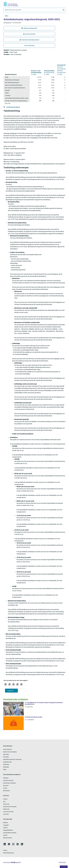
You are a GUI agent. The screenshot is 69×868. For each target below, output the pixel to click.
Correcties (6, 814)
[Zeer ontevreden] (6, 684)
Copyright (6, 825)
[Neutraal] (13, 684)
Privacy (5, 788)
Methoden (6, 767)
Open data (6, 754)
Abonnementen (8, 838)
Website (6, 823)
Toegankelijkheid (8, 830)
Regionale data (7, 762)
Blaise (5, 770)
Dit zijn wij (6, 804)
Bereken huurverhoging (10, 752)
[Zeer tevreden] (21, 684)
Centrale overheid (8, 781)
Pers (4, 802)
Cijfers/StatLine (8, 750)
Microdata (6, 757)
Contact (5, 799)
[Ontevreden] (10, 684)
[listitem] (5, 844)
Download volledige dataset (29, 40)
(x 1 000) (36, 73)
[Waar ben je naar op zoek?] (34, 10)
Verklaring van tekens (13, 107)
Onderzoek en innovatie (10, 807)
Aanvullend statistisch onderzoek (12, 760)
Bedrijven (6, 778)
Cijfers (6, 16)
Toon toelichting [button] (29, 46)
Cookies (5, 828)
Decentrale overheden (9, 783)
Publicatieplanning (8, 853)
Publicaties (6, 765)
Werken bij (6, 809)
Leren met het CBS (8, 812)
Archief (5, 835)
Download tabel (29, 34)
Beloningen (6, 791)
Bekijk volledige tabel (29, 28)
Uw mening (64, 867)
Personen (6, 786)
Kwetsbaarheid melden (10, 833)
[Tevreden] (17, 684)
